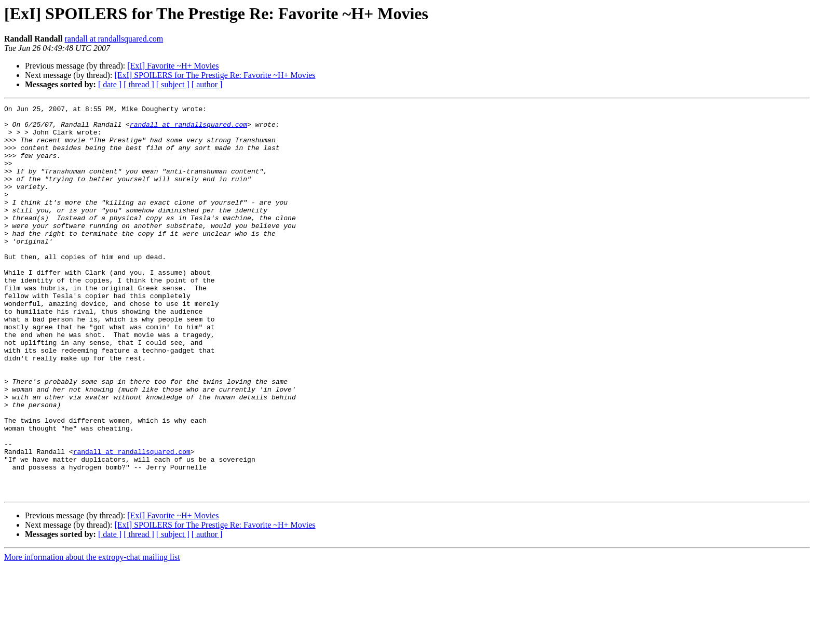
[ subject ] (173, 84)
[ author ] (207, 84)
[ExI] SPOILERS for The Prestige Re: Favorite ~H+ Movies (215, 75)
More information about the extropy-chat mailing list (92, 635)
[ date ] (110, 84)
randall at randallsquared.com (114, 39)
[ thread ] (139, 84)
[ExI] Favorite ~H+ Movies (173, 66)
